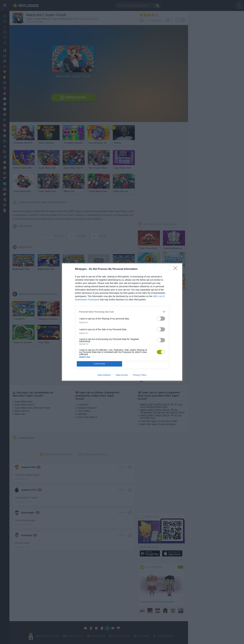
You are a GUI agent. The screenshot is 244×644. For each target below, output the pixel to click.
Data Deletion (104, 375)
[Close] (176, 269)
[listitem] (122, 312)
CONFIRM (99, 364)
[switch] (161, 319)
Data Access (122, 375)
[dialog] (122, 322)
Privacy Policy (140, 375)
